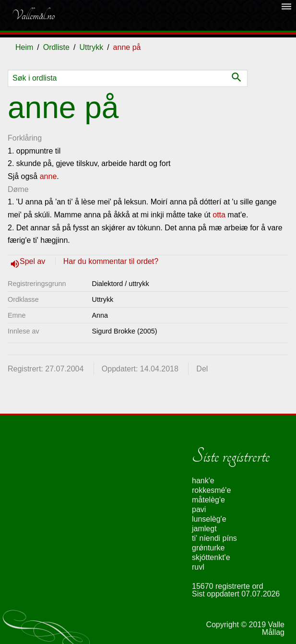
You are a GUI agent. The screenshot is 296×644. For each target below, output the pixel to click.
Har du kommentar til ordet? (111, 261)
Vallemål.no (33, 15)
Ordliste (56, 47)
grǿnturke (208, 548)
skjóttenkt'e (211, 557)
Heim (24, 47)
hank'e (203, 481)
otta (219, 215)
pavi (199, 509)
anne (48, 176)
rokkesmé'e (211, 490)
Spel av (34, 261)
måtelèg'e (208, 500)
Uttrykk (91, 47)
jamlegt (204, 529)
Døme (18, 189)
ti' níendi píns (214, 538)
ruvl (198, 567)
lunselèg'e (209, 519)
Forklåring (25, 138)
